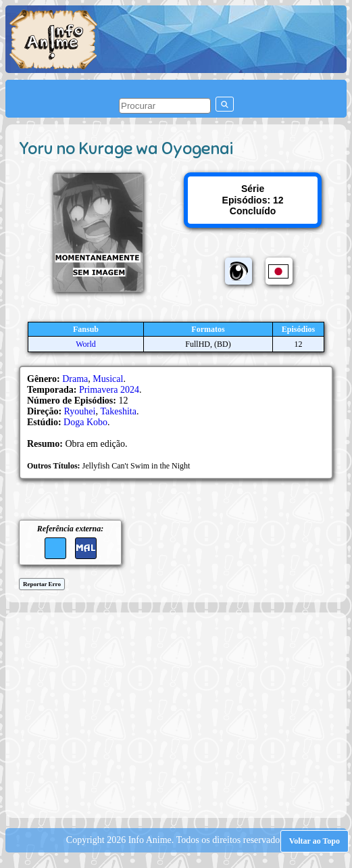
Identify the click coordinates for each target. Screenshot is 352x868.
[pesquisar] (165, 106)
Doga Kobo (85, 422)
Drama (75, 379)
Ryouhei (80, 411)
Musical (108, 379)
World (86, 344)
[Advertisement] (182, 714)
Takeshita (118, 411)
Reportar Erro (42, 584)
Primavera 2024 (109, 390)
